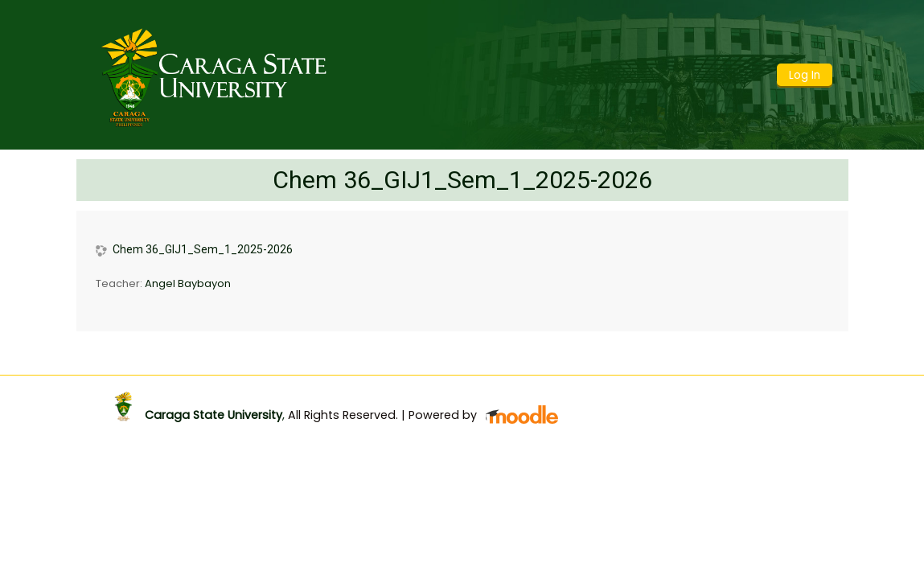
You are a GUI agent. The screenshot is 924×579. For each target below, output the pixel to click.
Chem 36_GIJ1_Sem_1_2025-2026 (462, 180)
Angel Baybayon (188, 283)
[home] (215, 74)
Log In (805, 75)
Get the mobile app (659, 392)
